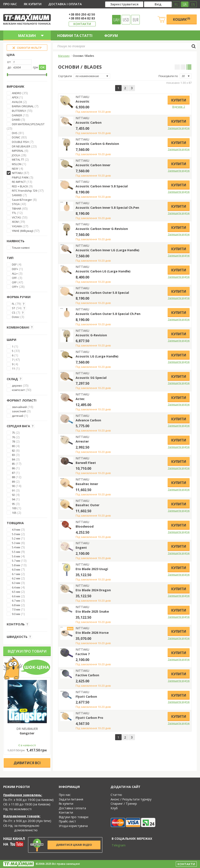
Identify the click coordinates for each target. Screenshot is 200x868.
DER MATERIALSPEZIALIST (28, 124)
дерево (17, 386)
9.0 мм (16, 614)
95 (13, 504)
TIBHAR (17, 209)
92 (13, 495)
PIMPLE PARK (20, 177)
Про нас (10, 4)
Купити (179, 100)
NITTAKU (17, 173)
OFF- (15, 278)
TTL (14, 213)
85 (13, 464)
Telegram (116, 845)
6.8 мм (16, 605)
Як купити (33, 4)
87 (13, 473)
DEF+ (15, 269)
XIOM (15, 222)
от (9, 62)
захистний (19, 411)
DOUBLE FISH (20, 142)
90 (13, 486)
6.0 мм (16, 569)
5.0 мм (16, 534)
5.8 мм (16, 565)
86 (13, 468)
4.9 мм (16, 530)
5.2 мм (16, 538)
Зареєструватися (124, 4)
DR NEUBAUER (21, 146)
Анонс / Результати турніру (131, 799)
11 (13, 368)
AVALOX (17, 102)
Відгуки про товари (27, 651)
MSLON (17, 164)
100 (14, 508)
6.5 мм (16, 592)
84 (13, 459)
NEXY (15, 169)
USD (126, 20)
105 (14, 513)
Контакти (82, 24)
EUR (136, 20)
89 (13, 482)
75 (13, 433)
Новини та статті (75, 36)
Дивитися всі (27, 763)
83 (13, 455)
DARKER (17, 115)
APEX (15, 97)
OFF (14, 282)
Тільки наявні (21, 248)
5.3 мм (16, 543)
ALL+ (15, 274)
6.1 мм (16, 574)
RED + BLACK (20, 186)
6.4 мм (16, 587)
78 (13, 441)
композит (18, 390)
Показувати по (168, 76)
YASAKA (17, 226)
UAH (117, 20)
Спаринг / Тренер (124, 804)
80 (13, 446)
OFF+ (15, 287)
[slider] (7, 75)
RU (176, 4)
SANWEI (17, 195)
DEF (14, 264)
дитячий (18, 416)
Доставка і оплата (65, 4)
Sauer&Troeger (22, 200)
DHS (15, 133)
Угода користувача (73, 826)
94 (13, 499)
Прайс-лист (67, 821)
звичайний (19, 407)
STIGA (16, 204)
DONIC (16, 137)
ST (13, 308)
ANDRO (17, 93)
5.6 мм (16, 556)
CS (14, 313)
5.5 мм (16, 552)
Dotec (16, 317)
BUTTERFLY (19, 111)
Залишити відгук (179, 128)
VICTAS (16, 217)
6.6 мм (16, 596)
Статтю (116, 795)
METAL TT (18, 160)
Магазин (64, 56)
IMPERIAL (18, 151)
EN (193, 4)
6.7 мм (16, 601)
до (9, 67)
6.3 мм (16, 583)
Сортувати (65, 76)
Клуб (114, 808)
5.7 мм (16, 561)
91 (13, 490)
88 (13, 477)
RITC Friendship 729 (25, 191)
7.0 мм (16, 609)
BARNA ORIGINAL (23, 106)
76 (13, 437)
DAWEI (16, 120)
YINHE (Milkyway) (22, 231)
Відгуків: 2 (179, 107)
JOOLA (16, 155)
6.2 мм (16, 578)
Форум (111, 36)
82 (13, 451)
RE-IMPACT (19, 182)
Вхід (158, 4)
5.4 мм (16, 547)
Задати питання (71, 799)
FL (13, 304)
